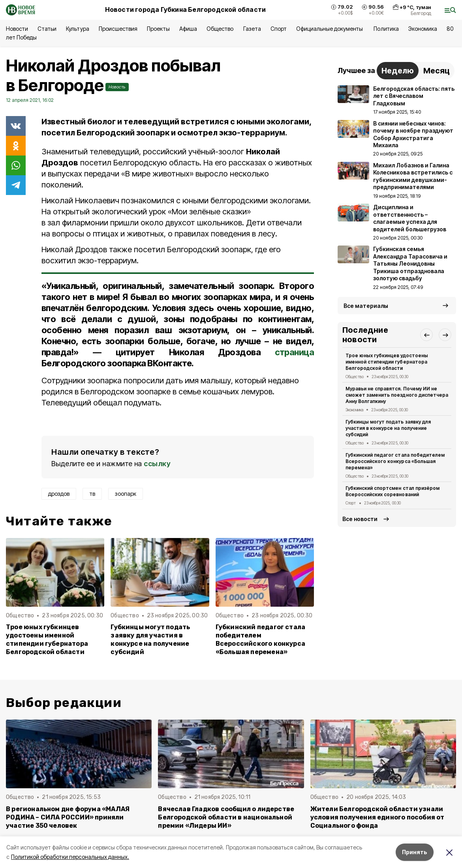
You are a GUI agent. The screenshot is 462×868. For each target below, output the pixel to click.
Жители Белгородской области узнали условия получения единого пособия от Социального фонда (377, 817)
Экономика (423, 29)
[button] (426, 335)
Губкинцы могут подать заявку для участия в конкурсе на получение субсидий (150, 639)
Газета (252, 29)
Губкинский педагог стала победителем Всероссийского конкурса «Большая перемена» (261, 639)
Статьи (47, 29)
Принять (415, 852)
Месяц (437, 71)
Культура (77, 29)
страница (294, 352)
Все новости (360, 519)
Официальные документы (330, 29)
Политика (386, 29)
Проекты (158, 29)
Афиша (188, 29)
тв (92, 494)
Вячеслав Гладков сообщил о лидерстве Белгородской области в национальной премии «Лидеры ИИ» (226, 817)
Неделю (398, 71)
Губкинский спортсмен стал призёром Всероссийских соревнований (393, 491)
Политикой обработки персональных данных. (70, 857)
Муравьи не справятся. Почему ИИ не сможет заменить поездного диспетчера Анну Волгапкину (397, 395)
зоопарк (126, 494)
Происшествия (118, 29)
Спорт (279, 29)
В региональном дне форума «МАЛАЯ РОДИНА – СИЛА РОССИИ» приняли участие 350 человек (68, 817)
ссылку (157, 464)
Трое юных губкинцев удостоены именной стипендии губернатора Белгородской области (47, 639)
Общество (220, 29)
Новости (17, 29)
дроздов (59, 494)
